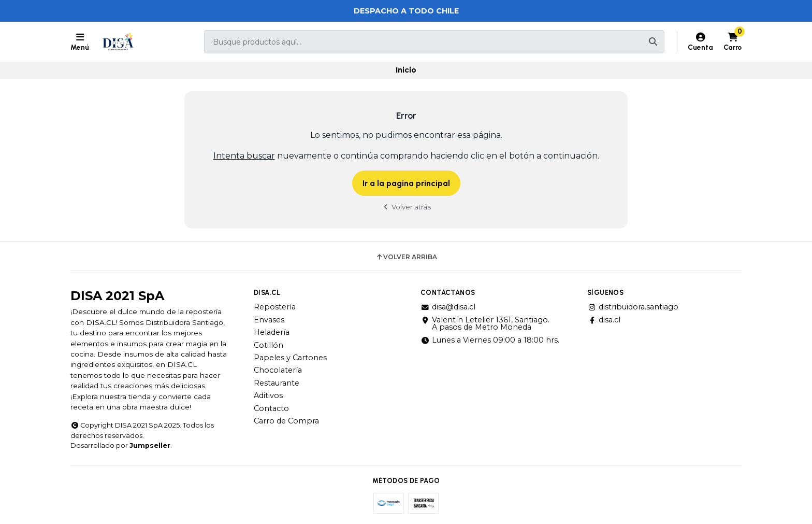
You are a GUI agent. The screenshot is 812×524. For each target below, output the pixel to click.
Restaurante (277, 383)
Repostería (275, 307)
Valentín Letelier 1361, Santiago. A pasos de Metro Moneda (485, 324)
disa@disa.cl (448, 307)
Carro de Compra (286, 421)
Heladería (272, 332)
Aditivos (268, 395)
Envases (269, 320)
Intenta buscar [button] (244, 156)
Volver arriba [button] (406, 257)
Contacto (271, 408)
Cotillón (269, 345)
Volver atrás (406, 207)
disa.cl (604, 320)
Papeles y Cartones (290, 358)
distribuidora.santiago (633, 307)
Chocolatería (278, 370)
